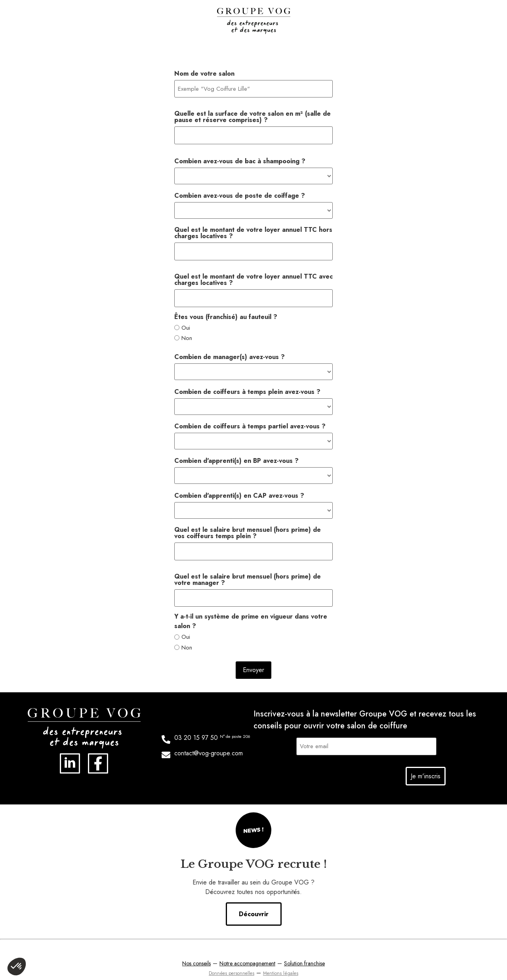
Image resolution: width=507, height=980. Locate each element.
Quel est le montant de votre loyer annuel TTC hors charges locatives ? (253, 229)
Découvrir (254, 902)
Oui (186, 321)
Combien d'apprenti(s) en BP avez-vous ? (236, 454)
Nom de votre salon (204, 74)
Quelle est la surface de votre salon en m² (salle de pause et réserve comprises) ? (253, 115)
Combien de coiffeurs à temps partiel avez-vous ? (250, 420)
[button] (17, 967)
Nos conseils (196, 951)
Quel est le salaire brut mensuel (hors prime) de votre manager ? (248, 571)
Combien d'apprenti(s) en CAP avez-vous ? (239, 489)
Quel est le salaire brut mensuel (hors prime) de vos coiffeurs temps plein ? (248, 526)
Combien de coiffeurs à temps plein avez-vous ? (247, 385)
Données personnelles (232, 961)
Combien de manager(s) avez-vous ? (230, 350)
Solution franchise (304, 951)
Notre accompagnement (247, 951)
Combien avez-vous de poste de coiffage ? (240, 192)
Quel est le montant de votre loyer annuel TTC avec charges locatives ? (253, 275)
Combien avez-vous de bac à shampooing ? (240, 158)
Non (187, 331)
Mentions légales (281, 961)
